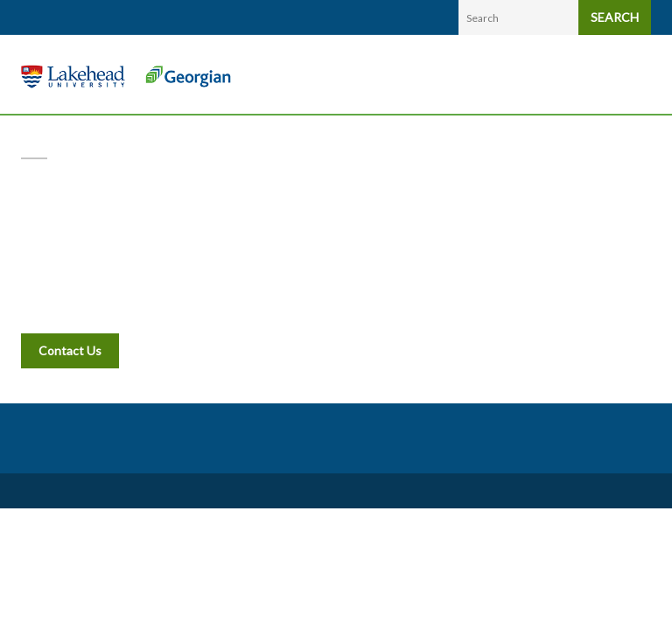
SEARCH (615, 17)
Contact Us (70, 350)
